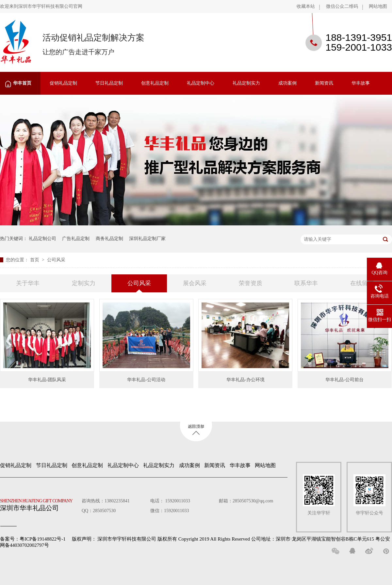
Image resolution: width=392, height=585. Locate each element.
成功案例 (287, 83)
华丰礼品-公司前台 (344, 380)
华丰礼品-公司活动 (146, 380)
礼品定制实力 (246, 83)
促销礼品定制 (63, 83)
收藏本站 (306, 6)
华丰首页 (22, 83)
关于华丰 (28, 283)
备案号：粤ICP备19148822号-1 (33, 539)
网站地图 (378, 6)
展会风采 (195, 283)
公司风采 (56, 260)
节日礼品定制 (109, 83)
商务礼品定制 (109, 239)
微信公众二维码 (342, 6)
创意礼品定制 (155, 83)
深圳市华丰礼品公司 (39, 503)
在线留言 (362, 283)
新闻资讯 (324, 83)
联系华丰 (306, 283)
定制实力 (84, 283)
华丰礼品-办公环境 (245, 380)
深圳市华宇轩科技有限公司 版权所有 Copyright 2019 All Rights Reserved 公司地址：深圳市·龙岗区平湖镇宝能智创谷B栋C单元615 (236, 539)
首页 (35, 260)
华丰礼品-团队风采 (47, 380)
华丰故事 (361, 83)
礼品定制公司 (42, 239)
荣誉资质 (251, 283)
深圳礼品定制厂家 (147, 239)
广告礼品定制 (76, 239)
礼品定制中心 (201, 83)
